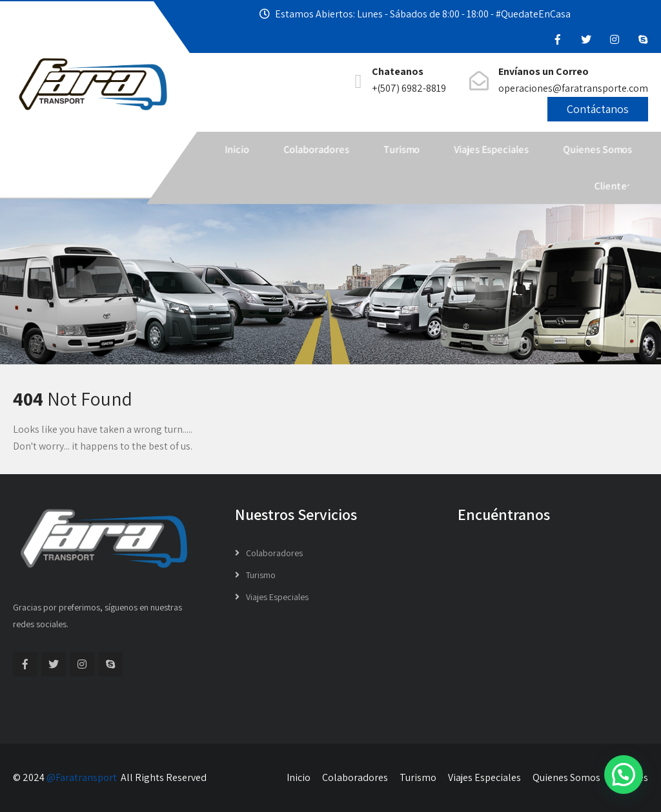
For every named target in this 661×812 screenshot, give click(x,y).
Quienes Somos (597, 150)
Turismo (402, 150)
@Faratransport (82, 777)
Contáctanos (598, 109)
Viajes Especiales (491, 150)
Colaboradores (316, 150)
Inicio (237, 150)
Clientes (613, 186)
